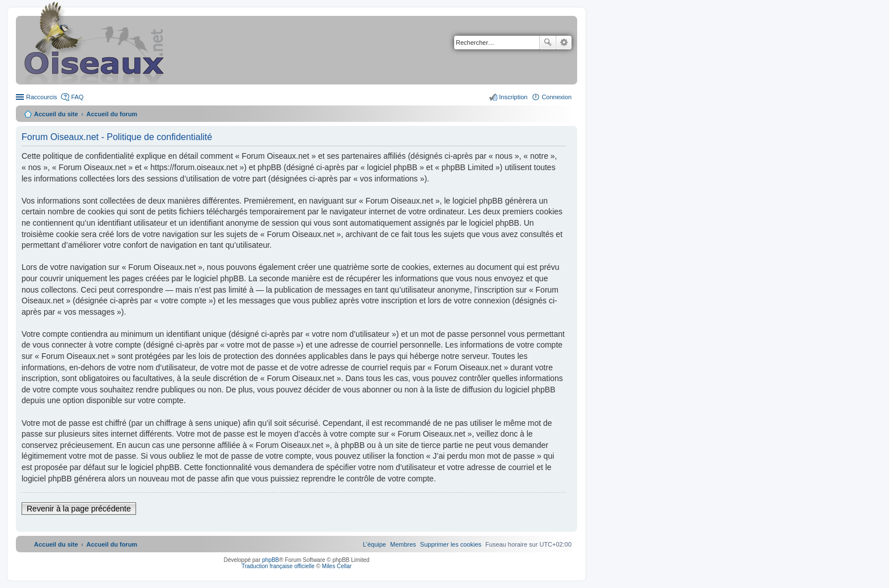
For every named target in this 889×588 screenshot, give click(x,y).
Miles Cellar (337, 566)
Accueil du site (56, 114)
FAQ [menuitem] (77, 97)
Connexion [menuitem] (556, 97)
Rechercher (548, 43)
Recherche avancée (564, 43)
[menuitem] (451, 544)
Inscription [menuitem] (513, 97)
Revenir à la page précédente (79, 509)
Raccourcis (41, 97)
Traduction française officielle (278, 566)
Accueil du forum (112, 114)
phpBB (270, 560)
